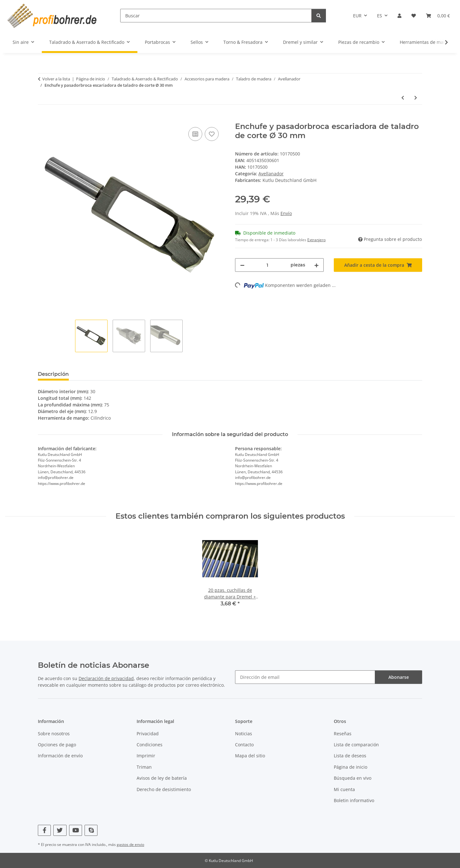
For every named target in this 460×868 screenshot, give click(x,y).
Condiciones (150, 745)
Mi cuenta (344, 789)
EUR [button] (357, 16)
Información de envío (60, 756)
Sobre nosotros (54, 734)
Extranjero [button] (316, 240)
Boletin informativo (354, 800)
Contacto (244, 745)
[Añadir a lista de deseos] (212, 134)
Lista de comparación (356, 745)
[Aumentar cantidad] (316, 265)
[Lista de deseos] (414, 16)
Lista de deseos (350, 756)
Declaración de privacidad (106, 678)
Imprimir (146, 756)
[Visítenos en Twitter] (60, 830)
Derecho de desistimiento (164, 789)
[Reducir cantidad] (242, 265)
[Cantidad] (268, 265)
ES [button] (380, 16)
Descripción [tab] (53, 374)
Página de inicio (351, 767)
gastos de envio (130, 845)
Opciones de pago (57, 745)
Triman (144, 767)
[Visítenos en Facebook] (44, 830)
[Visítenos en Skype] (91, 830)
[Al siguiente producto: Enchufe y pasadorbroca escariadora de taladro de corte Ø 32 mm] (416, 98)
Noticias (244, 734)
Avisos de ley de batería (162, 778)
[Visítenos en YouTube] (76, 830)
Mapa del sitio (250, 756)
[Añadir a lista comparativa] (195, 134)
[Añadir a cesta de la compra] (43, 119)
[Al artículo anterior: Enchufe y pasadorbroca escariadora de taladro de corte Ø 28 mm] (403, 98)
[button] (399, 16)
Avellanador (271, 174)
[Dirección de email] (305, 677)
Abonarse (399, 677)
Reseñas (343, 734)
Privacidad (148, 734)
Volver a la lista (56, 79)
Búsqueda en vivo (353, 778)
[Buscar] (216, 16)
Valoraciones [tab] (95, 374)
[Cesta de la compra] (438, 16)
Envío (286, 213)
